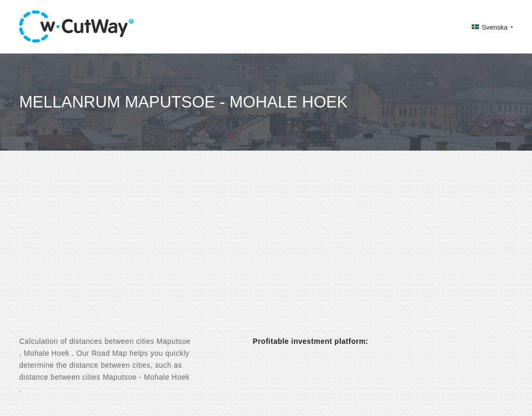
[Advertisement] (266, 252)
